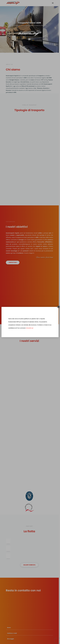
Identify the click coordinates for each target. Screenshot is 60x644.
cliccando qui (30, 328)
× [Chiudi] (59, 307)
